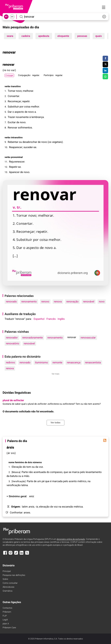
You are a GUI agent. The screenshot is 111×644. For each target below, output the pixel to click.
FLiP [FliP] (5, 616)
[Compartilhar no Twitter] (105, 64)
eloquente (63, 36)
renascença (74, 362)
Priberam (7, 612)
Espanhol (39, 319)
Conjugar (9, 75)
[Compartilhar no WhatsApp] (105, 77)
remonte (57, 362)
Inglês (61, 319)
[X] (27, 554)
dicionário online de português (71, 539)
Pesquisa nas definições (14, 575)
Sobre (5, 579)
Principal (7, 571)
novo (102, 302)
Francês (51, 319)
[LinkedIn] (22, 554)
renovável (89, 302)
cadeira (26, 36)
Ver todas (55, 423)
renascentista (93, 362)
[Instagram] (11, 554)
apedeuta (44, 36)
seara (10, 36)
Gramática (7, 591)
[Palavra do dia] (105, 440)
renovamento (29, 302)
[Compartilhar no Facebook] (105, 58)
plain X (6, 624)
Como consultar (10, 583)
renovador (12, 338)
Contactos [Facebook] (7, 608)
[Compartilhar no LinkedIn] (105, 70)
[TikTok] (16, 554)
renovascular (88, 338)
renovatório (13, 343)
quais (99, 36)
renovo (45, 302)
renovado (11, 302)
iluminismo (41, 362)
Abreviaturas (8, 587)
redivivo (10, 362)
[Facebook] (5, 554)
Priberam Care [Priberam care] (9, 628)
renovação (72, 302)
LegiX (5, 620)
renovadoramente (33, 338)
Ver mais (56, 374)
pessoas (82, 36)
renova (58, 302)
